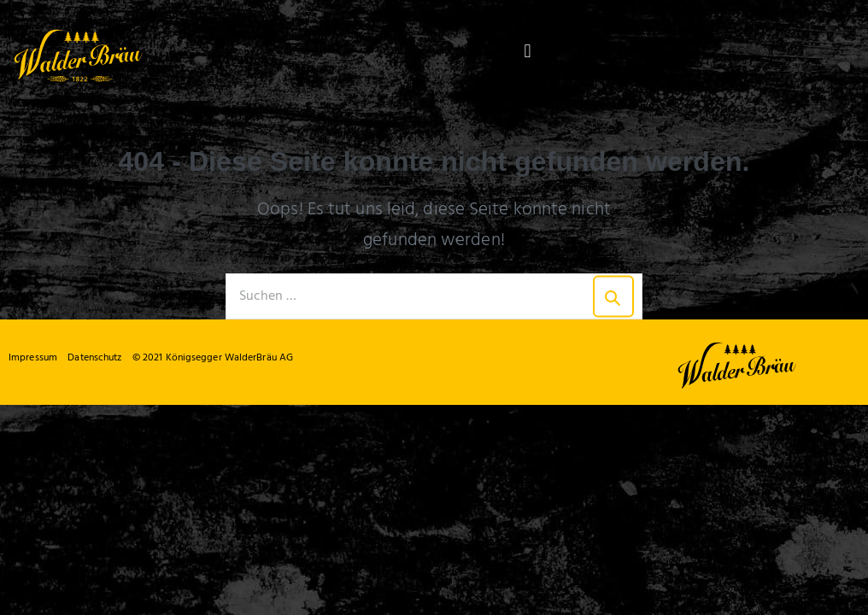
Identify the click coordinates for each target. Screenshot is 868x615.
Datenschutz (94, 358)
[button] (528, 52)
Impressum (33, 358)
